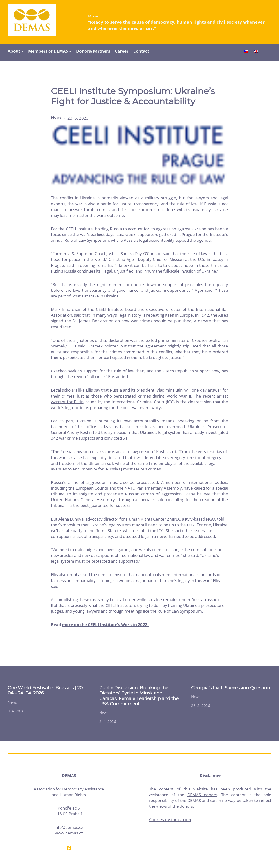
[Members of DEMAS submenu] (70, 51)
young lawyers (86, 611)
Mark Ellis (60, 309)
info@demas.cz (69, 827)
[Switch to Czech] (246, 52)
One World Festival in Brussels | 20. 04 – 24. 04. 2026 (46, 690)
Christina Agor (121, 259)
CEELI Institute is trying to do (131, 605)
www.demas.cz (69, 833)
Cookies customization (170, 820)
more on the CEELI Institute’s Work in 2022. (105, 624)
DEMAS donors (202, 795)
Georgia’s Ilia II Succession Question (231, 688)
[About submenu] (22, 51)
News (56, 117)
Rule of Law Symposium (86, 240)
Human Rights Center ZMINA (153, 519)
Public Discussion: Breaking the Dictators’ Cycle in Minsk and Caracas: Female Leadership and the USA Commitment (139, 696)
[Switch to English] (256, 52)
